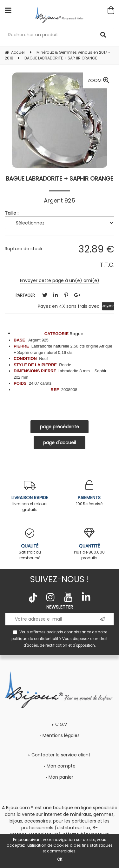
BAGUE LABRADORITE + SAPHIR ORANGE (60, 179)
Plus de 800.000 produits (89, 544)
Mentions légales (61, 735)
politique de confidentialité (36, 639)
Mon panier (61, 777)
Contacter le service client (61, 755)
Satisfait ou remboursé (30, 544)
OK (60, 859)
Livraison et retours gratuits (30, 496)
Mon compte (61, 766)
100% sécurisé (89, 493)
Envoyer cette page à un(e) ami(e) (60, 280)
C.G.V (61, 724)
